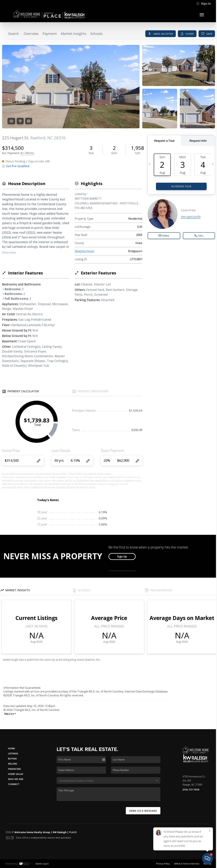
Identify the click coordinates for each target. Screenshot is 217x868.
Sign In (204, 4)
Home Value (16, 774)
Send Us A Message (143, 811)
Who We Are (16, 779)
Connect (14, 784)
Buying (12, 759)
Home (11, 749)
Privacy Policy (163, 864)
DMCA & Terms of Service (187, 864)
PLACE (73, 832)
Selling (13, 764)
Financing (14, 769)
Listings (13, 754)
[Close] (209, 831)
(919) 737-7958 (191, 790)
